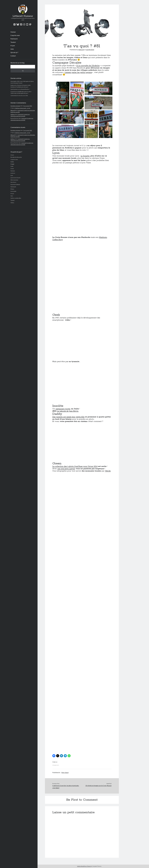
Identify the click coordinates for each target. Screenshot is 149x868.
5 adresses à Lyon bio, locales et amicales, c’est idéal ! (66, 787)
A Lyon (13, 46)
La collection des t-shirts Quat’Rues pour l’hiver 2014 (75, 466)
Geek (12, 166)
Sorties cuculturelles (16, 198)
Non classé (13, 182)
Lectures (13, 173)
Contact (13, 56)
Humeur (13, 32)
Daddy (12, 162)
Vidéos (12, 203)
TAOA (108, 471)
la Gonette (85, 156)
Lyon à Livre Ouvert (15, 178)
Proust (12, 194)
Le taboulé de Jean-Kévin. (68, 411)
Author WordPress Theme (84, 866)
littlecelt (13, 110)
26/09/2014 (90, 50)
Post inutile (13, 191)
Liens (12, 49)
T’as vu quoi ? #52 (28, 106)
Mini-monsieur (14, 180)
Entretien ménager (15, 106)
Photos (12, 189)
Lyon (12, 175)
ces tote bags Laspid (66, 469)
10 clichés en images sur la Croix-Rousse (98, 786)
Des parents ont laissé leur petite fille (68, 417)
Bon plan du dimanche (16, 157)
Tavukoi (13, 42)
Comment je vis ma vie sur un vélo (19, 96)
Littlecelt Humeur (23, 16)
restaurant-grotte (63, 409)
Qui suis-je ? (14, 52)
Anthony (13, 114)
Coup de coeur (15, 35)
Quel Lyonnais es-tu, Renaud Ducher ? (20, 89)
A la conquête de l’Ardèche (88, 66)
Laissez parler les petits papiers (78, 72)
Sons (12, 196)
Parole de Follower (15, 184)
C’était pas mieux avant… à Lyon (22, 108)
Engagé (12, 164)
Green (12, 169)
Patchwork (14, 39)
